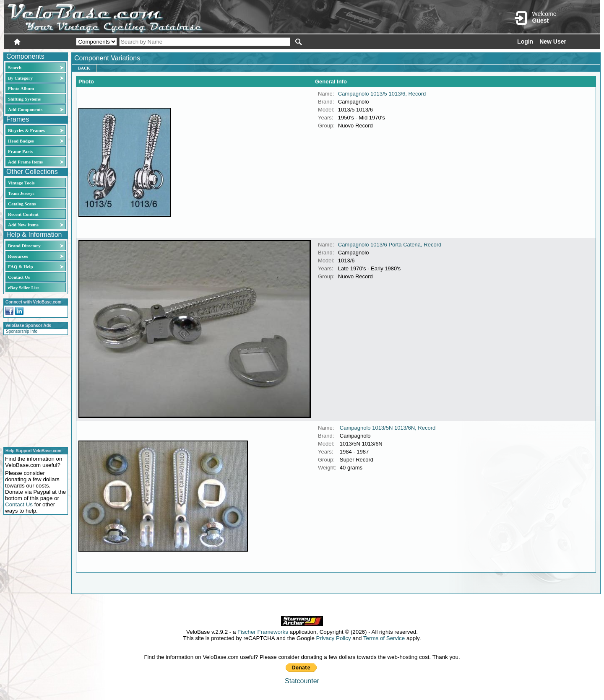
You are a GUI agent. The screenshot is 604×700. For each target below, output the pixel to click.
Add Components (25, 109)
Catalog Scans (22, 204)
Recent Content (23, 214)
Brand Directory (24, 246)
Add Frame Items (25, 162)
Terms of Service (384, 638)
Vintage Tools (21, 183)
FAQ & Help (21, 267)
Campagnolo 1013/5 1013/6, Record (382, 94)
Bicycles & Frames (27, 130)
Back (84, 68)
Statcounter (302, 681)
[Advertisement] (33, 390)
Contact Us (19, 277)
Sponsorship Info (22, 331)
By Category (20, 78)
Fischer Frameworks (263, 632)
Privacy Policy (334, 638)
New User (553, 41)
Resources (18, 256)
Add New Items (23, 225)
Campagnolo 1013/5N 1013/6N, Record (388, 428)
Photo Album (21, 88)
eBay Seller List (23, 288)
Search (15, 67)
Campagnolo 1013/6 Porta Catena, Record (390, 245)
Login (525, 41)
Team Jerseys (21, 193)
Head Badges (21, 141)
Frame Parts (20, 151)
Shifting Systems (24, 99)
